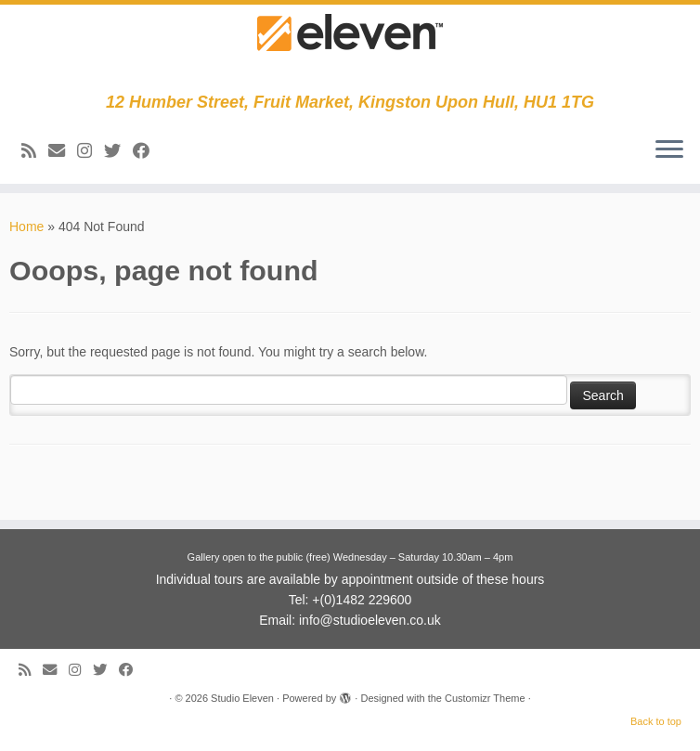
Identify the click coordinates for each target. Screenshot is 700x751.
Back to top (656, 721)
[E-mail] (63, 151)
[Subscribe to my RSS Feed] (35, 151)
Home (26, 227)
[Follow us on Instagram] (91, 151)
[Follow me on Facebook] (147, 151)
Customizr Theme (485, 698)
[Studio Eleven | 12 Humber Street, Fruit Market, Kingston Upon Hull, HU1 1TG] (350, 49)
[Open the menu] (669, 150)
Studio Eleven (242, 698)
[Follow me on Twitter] (118, 151)
